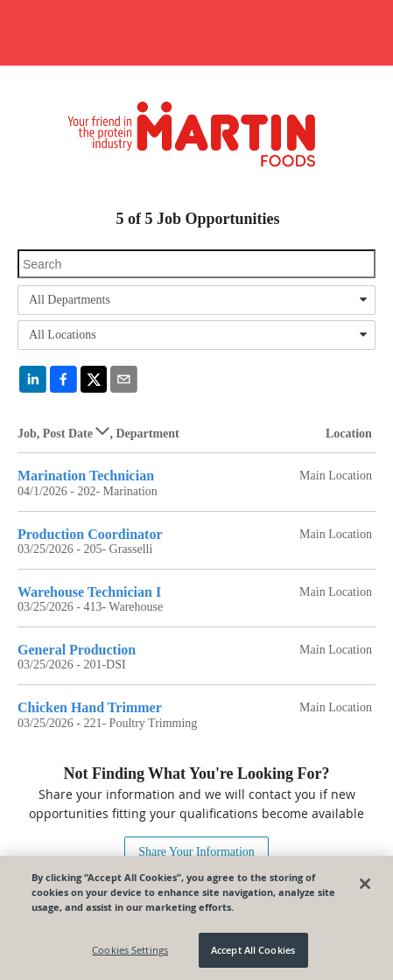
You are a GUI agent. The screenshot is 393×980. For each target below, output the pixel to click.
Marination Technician (86, 476)
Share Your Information (196, 852)
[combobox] (196, 300)
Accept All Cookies (253, 950)
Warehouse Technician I (89, 592)
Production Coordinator (90, 534)
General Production (77, 650)
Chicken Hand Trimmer (90, 707)
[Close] (365, 884)
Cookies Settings (130, 950)
